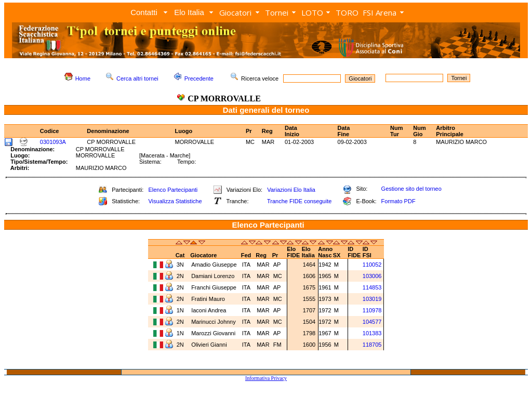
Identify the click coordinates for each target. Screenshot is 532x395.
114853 (372, 287)
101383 (372, 333)
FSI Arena (380, 12)
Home (83, 78)
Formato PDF (398, 201)
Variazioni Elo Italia (291, 190)
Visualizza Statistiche (175, 201)
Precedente (199, 78)
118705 (372, 345)
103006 (372, 276)
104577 (372, 322)
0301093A (53, 142)
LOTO (312, 12)
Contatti (144, 12)
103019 (372, 299)
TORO (347, 12)
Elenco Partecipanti (173, 190)
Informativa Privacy (266, 378)
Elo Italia (189, 12)
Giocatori (235, 12)
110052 (372, 265)
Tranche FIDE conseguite (299, 201)
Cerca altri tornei (137, 78)
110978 (372, 310)
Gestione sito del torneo (411, 189)
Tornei (277, 12)
